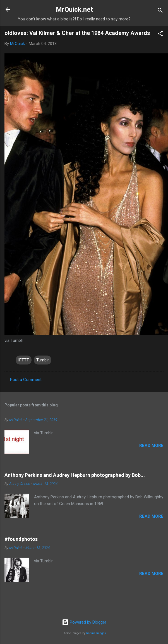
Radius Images (96, 633)
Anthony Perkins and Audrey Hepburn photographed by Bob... (75, 475)
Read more (151, 446)
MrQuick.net (74, 10)
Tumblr (43, 360)
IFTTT (24, 360)
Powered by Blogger (84, 622)
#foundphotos (21, 539)
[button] (160, 35)
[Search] (160, 11)
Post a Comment (26, 380)
